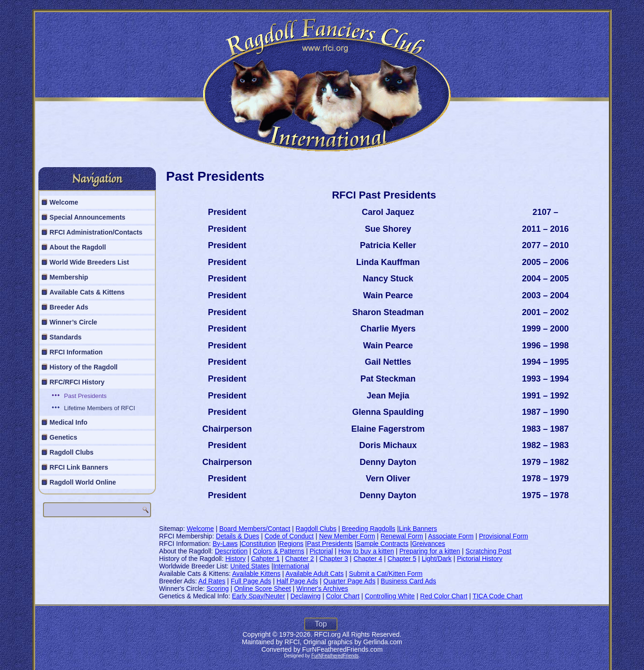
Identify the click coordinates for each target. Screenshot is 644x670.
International (291, 566)
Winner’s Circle (73, 322)
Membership (69, 277)
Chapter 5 (402, 559)
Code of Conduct (289, 536)
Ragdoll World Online (83, 482)
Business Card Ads (409, 581)
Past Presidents (85, 396)
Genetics (63, 437)
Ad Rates (212, 581)
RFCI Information (76, 352)
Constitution (258, 544)
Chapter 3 (333, 559)
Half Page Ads (297, 581)
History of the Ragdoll (84, 367)
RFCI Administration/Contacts (96, 232)
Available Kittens (256, 574)
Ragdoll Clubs (72, 452)
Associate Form (451, 536)
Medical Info (69, 422)
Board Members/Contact (255, 529)
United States (250, 566)
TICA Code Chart (498, 596)
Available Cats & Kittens (87, 292)
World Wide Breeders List (89, 262)
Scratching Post (489, 551)
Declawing (305, 596)
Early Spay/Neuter (258, 596)
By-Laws (225, 544)
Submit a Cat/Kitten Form (386, 574)
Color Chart (343, 596)
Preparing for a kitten (430, 551)
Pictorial (321, 551)
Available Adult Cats (315, 574)
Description (231, 551)
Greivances (428, 544)
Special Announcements (88, 217)
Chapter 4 (368, 559)
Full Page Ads (251, 581)
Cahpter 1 (265, 559)
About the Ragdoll (78, 247)
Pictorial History (479, 559)
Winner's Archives (322, 589)
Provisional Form (503, 536)
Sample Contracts (382, 544)
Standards (66, 337)
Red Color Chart (444, 596)
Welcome (64, 202)
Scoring (217, 589)
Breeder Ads (69, 307)
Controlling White (390, 596)
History (235, 559)
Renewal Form (402, 536)
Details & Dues (238, 536)
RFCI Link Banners (79, 467)
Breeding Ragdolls (368, 529)
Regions (291, 544)
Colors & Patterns (278, 551)
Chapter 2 (299, 559)
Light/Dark (437, 559)
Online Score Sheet (262, 589)
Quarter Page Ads (349, 581)
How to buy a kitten (366, 551)
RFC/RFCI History (77, 382)
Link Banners (418, 529)
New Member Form (347, 536)
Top (321, 624)
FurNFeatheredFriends (335, 656)
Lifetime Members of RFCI (100, 408)
